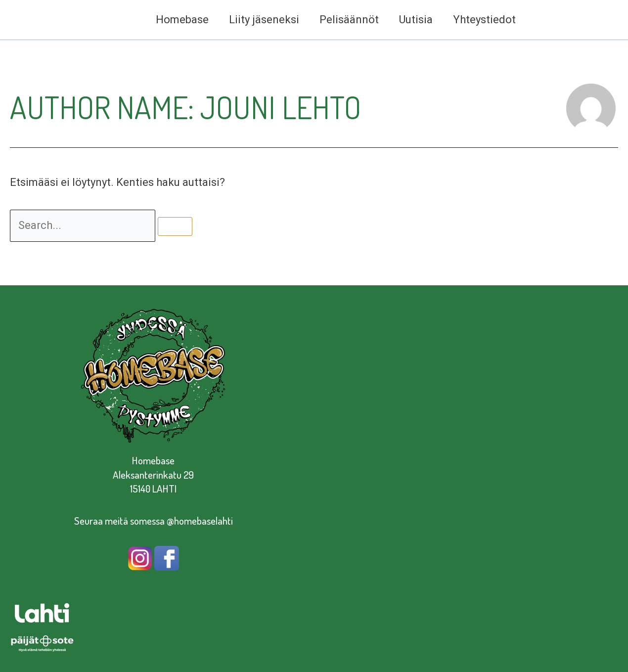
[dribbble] (583, 20)
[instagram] (564, 20)
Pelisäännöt (345, 20)
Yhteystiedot (483, 20)
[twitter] (601, 20)
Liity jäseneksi (259, 20)
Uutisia (413, 20)
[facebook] (545, 20)
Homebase (175, 20)
